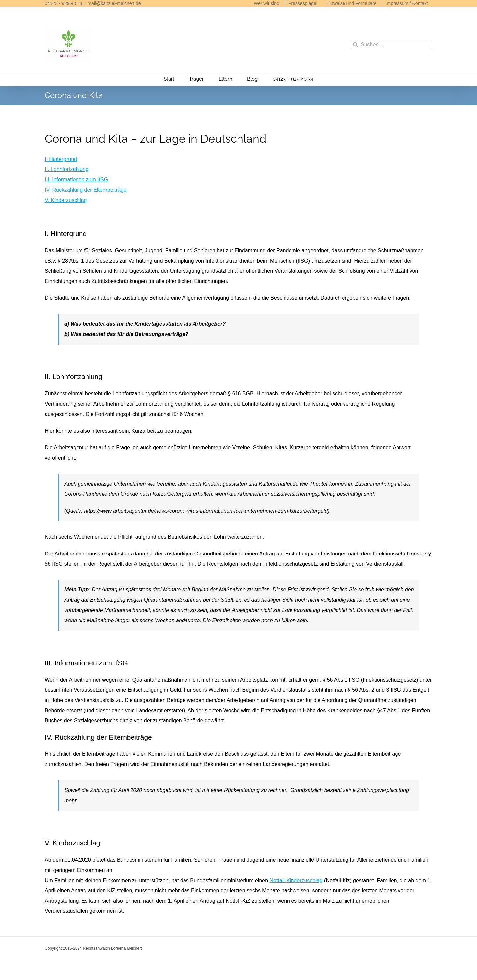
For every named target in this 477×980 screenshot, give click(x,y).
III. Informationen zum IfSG (76, 180)
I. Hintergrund (61, 159)
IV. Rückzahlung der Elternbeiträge (86, 190)
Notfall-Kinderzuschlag (296, 880)
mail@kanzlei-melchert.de (114, 3)
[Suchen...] (392, 45)
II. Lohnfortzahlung (67, 169)
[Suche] (356, 45)
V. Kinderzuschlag (66, 200)
